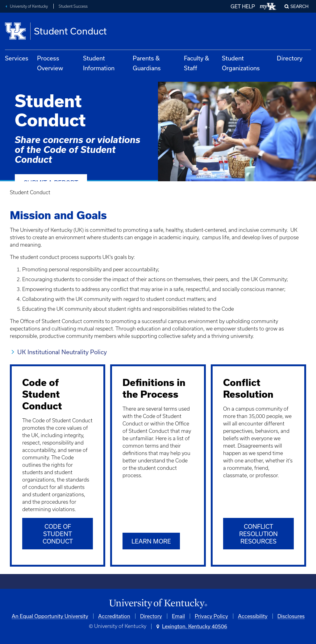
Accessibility (253, 616)
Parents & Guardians (147, 63)
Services (17, 58)
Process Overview (50, 63)
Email (178, 616)
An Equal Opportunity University (50, 616)
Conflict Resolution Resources (258, 534)
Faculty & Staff (197, 63)
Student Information (99, 63)
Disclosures (291, 616)
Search (299, 6)
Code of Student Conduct (58, 534)
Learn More (151, 541)
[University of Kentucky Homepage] (158, 604)
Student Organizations (241, 63)
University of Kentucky (29, 6)
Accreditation (114, 616)
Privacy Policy (211, 616)
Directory (290, 58)
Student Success (73, 6)
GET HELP (243, 6)
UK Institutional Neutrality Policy (63, 352)
